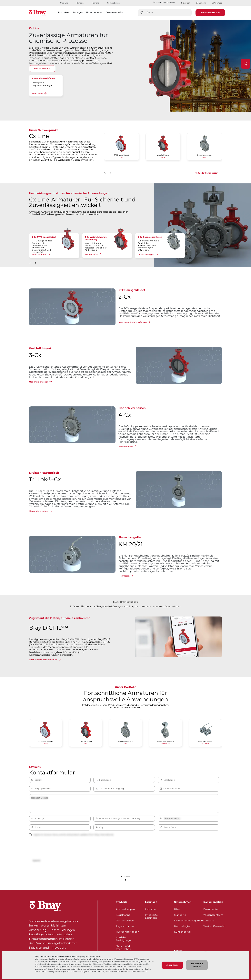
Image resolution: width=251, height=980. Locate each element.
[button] (106, 174)
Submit (36, 861)
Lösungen (151, 902)
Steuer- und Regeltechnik (124, 947)
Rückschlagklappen (127, 932)
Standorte (180, 915)
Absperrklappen (125, 909)
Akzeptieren (172, 965)
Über (177, 909)
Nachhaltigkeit (113, 3)
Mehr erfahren (39, 254)
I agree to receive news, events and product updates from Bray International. (71, 835)
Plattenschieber (125, 921)
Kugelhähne (123, 915)
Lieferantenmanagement (186, 921)
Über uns (64, 3)
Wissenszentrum (213, 915)
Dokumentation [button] (115, 12)
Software (209, 921)
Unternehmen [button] (94, 12)
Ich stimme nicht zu (197, 965)
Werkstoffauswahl (214, 926)
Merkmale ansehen (39, 382)
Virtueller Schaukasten (207, 173)
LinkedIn (201, 3)
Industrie (150, 909)
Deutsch (187, 3)
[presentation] (59, 848)
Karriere (95, 3)
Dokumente (211, 909)
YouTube (217, 3)
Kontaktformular (210, 13)
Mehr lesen (38, 93)
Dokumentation (213, 902)
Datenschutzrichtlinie (127, 972)
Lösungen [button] (77, 12)
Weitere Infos (91, 254)
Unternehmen (183, 902)
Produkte (122, 902)
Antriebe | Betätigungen (124, 939)
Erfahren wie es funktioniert (43, 660)
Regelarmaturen (126, 926)
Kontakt (80, 3)
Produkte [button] (63, 12)
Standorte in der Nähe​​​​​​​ (164, 2)
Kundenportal (182, 932)
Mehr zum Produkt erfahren (133, 322)
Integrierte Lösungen (151, 916)
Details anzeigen (146, 254)
